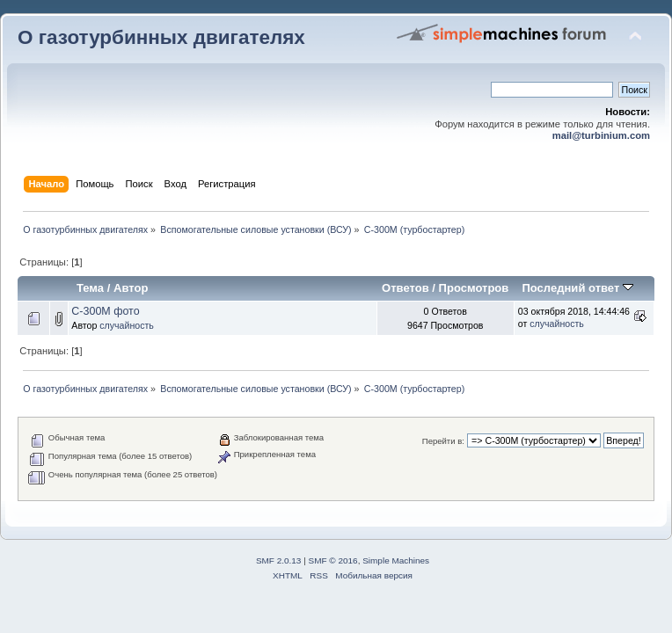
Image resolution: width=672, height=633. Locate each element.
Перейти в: (443, 441)
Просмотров (474, 288)
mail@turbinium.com (601, 135)
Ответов (405, 288)
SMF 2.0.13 (279, 560)
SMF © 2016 (333, 560)
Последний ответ (577, 288)
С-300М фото (105, 311)
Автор (131, 288)
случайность (127, 325)
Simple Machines (396, 560)
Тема (90, 288)
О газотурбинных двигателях (161, 37)
